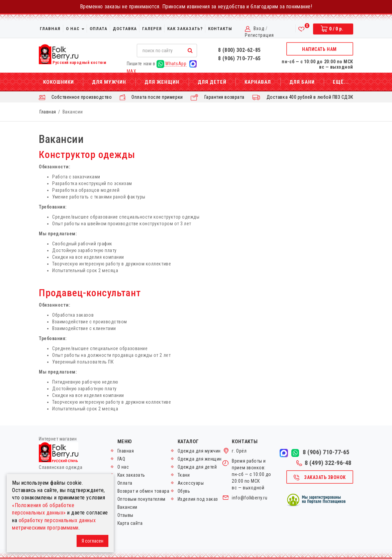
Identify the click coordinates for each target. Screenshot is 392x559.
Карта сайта (130, 523)
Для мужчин (109, 82)
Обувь (184, 491)
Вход (259, 28)
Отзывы (125, 515)
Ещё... (341, 82)
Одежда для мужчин (199, 451)
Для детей (212, 82)
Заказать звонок (319, 478)
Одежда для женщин (200, 459)
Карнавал (258, 82)
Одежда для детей (197, 467)
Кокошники (59, 82)
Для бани (302, 82)
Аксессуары (191, 483)
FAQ (121, 459)
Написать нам (319, 49)
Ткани (184, 475)
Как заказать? (185, 29)
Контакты (220, 29)
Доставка (125, 29)
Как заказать (131, 475)
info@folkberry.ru (250, 498)
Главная (50, 29)
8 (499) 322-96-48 (324, 463)
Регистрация (259, 35)
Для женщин (162, 82)
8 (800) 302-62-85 (239, 50)
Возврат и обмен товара (143, 491)
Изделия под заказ (198, 499)
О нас (75, 29)
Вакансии (127, 507)
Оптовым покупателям (141, 499)
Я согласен (92, 541)
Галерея (152, 29)
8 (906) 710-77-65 (239, 58)
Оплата (99, 29)
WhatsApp (172, 64)
